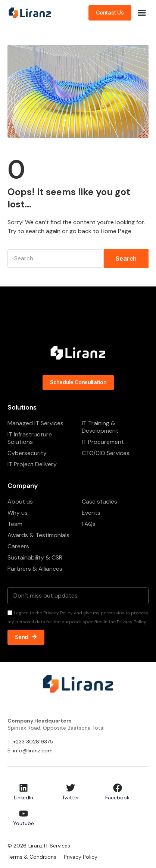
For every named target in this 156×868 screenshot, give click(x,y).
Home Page (116, 231)
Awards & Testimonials (38, 535)
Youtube (24, 823)
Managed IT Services (35, 423)
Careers (18, 546)
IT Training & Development (100, 427)
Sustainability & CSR (35, 557)
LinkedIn (24, 798)
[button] (142, 13)
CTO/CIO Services (106, 453)
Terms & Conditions (32, 857)
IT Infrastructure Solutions (30, 438)
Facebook (117, 798)
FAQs (89, 524)
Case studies (99, 502)
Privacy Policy (81, 857)
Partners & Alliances (35, 569)
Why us (18, 513)
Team (15, 524)
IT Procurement (103, 442)
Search (126, 258)
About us (20, 502)
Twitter (71, 798)
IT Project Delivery (32, 464)
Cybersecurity (27, 453)
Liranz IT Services (49, 846)
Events (91, 513)
